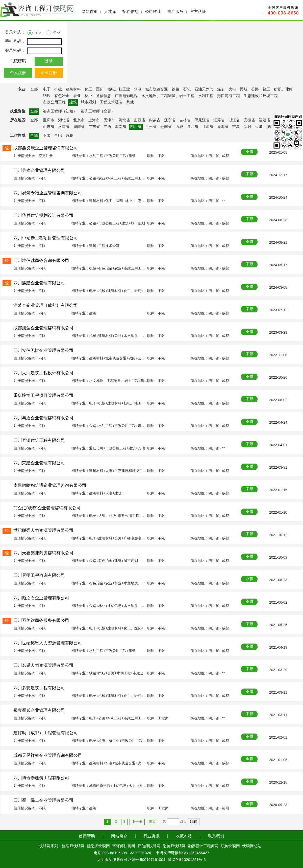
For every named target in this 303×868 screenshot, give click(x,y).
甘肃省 (208, 127)
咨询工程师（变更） (98, 111)
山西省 (140, 120)
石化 (187, 89)
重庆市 (49, 120)
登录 (49, 61)
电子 (47, 89)
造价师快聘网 (174, 846)
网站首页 (90, 12)
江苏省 (219, 120)
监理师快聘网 (73, 846)
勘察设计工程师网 (203, 846)
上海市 (94, 120)
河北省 (124, 120)
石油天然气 (204, 89)
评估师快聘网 (149, 846)
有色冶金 (62, 96)
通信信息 (104, 96)
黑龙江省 (202, 120)
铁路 (175, 89)
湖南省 (79, 127)
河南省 (64, 127)
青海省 (223, 127)
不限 (47, 136)
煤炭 (221, 89)
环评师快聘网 (124, 846)
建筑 (73, 102)
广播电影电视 (126, 96)
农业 (77, 96)
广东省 (94, 127)
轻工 (266, 89)
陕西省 (193, 127)
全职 (58, 136)
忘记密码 (18, 61)
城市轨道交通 (157, 89)
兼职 (69, 136)
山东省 (49, 127)
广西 (107, 127)
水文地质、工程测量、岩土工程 (168, 96)
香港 (259, 127)
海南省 (121, 127)
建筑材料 (73, 89)
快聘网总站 (252, 846)
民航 (244, 89)
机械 (58, 89)
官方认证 (198, 12)
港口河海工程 (229, 96)
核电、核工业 (119, 89)
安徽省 (249, 120)
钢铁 (47, 96)
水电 (138, 89)
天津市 (109, 120)
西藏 (179, 127)
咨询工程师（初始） (60, 111)
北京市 (79, 120)
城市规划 (88, 102)
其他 (130, 102)
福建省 (264, 120)
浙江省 (234, 120)
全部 (34, 89)
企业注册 (49, 73)
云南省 (166, 127)
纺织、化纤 (283, 89)
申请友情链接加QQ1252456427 (183, 853)
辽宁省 (170, 120)
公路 (255, 89)
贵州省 (151, 127)
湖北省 (64, 120)
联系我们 (216, 836)
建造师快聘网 (98, 846)
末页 (153, 822)
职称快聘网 (230, 846)
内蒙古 (155, 120)
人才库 (110, 12)
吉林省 (185, 120)
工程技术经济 (111, 102)
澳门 (270, 127)
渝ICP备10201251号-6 (187, 860)
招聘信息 (131, 12)
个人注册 (18, 73)
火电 (232, 89)
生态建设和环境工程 (261, 96)
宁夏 (236, 127)
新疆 (247, 127)
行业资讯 (151, 836)
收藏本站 (184, 836)
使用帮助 (87, 836)
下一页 (137, 822)
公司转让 (153, 12)
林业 (88, 96)
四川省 (136, 127)
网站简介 (119, 836)
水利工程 (206, 96)
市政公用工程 (54, 102)
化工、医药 (94, 89)
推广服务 (175, 12)
